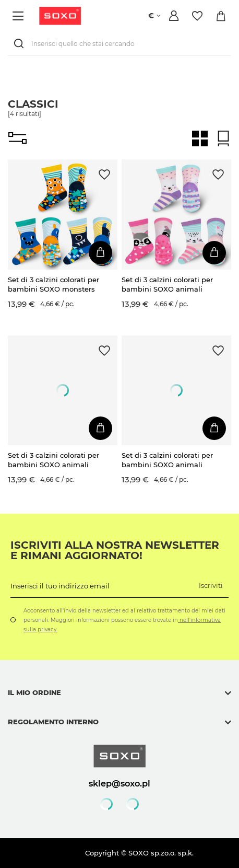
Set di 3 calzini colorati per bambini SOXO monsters (53, 284)
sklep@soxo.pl (120, 783)
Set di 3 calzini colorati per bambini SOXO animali (167, 284)
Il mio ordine (34, 692)
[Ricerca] (21, 44)
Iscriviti (211, 585)
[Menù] (20, 16)
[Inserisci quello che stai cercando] (120, 44)
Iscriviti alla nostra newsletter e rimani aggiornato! (115, 550)
